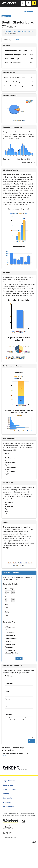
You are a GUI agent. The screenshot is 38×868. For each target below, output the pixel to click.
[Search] (29, 3)
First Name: (9, 676)
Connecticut (22, 31)
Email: (7, 691)
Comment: (8, 715)
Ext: (6, 707)
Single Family (11, 627)
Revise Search (29, 12)
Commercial (11, 650)
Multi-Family (11, 636)
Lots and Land (12, 639)
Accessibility (8, 802)
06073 (4, 756)
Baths (7, 612)
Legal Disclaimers (10, 781)
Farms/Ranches (12, 653)
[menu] (34, 3)
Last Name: (9, 684)
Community (7, 40)
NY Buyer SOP (8, 807)
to (5, 597)
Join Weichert (8, 798)
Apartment (10, 647)
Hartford (31, 31)
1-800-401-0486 (20, 770)
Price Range (9, 589)
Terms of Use (8, 785)
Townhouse (10, 633)
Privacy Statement (10, 789)
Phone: (7, 699)
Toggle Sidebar (6, 16)
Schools (17, 40)
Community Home (9, 31)
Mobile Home (11, 644)
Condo (9, 630)
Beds (6, 604)
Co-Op (9, 641)
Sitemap (6, 794)
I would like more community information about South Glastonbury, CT (19, 727)
